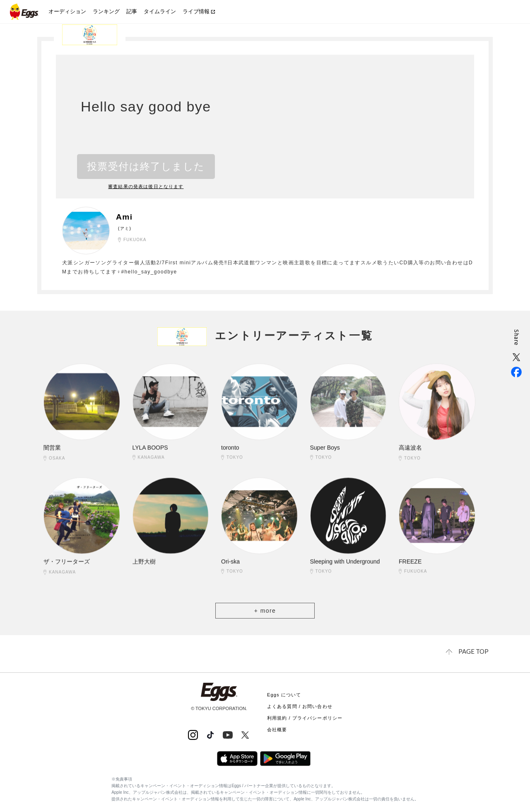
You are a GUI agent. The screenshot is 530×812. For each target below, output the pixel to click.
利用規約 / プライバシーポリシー (305, 717)
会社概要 (277, 729)
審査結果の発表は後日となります (146, 186)
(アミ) (125, 228)
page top (474, 651)
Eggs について (284, 694)
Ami (125, 217)
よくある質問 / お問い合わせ (300, 706)
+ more (265, 611)
